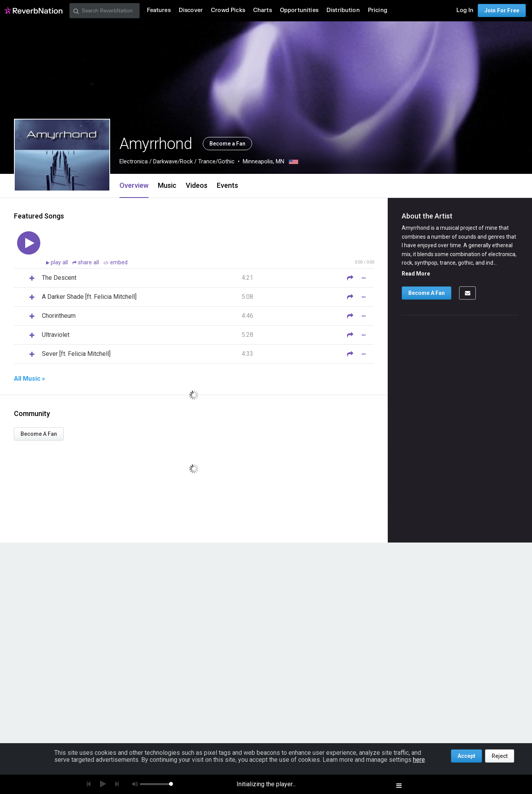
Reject (500, 756)
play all (60, 263)
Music (167, 185)
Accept (466, 756)
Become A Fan (39, 434)
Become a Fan (227, 144)
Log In (465, 10)
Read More (416, 274)
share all (86, 263)
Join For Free (502, 10)
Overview (134, 185)
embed (116, 263)
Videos (197, 185)
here (419, 760)
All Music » (29, 379)
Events (227, 185)
